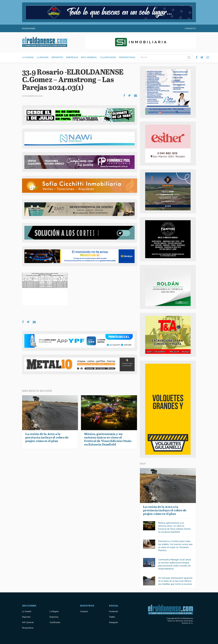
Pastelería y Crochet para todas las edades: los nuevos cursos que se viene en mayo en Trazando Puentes (175, 546)
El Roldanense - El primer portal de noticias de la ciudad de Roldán (45, 42)
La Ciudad (28, 57)
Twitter (112, 617)
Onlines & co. (187, 623)
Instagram (113, 622)
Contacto (190, 28)
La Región (42, 57)
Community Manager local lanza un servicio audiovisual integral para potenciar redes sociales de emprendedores (175, 564)
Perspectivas (127, 57)
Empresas (72, 57)
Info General (89, 57)
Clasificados (108, 57)
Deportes (57, 57)
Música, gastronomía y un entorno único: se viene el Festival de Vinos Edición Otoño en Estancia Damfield (174, 527)
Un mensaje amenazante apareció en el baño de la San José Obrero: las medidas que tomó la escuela (175, 581)
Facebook (113, 611)
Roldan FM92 (29, 28)
